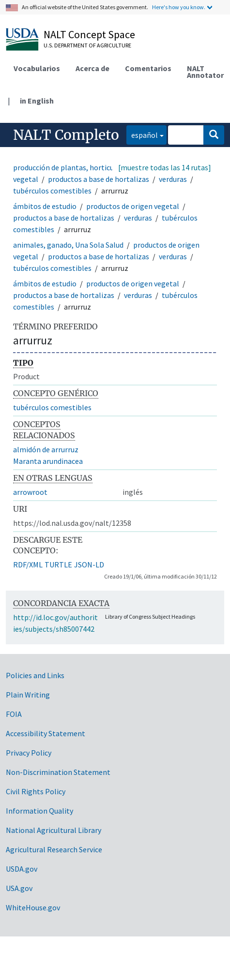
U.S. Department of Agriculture (87, 45)
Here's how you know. (179, 7)
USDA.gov (22, 869)
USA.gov (19, 888)
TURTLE (58, 564)
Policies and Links (35, 675)
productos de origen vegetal (133, 206)
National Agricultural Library (54, 830)
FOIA (14, 714)
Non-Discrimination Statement (58, 772)
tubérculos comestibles (52, 191)
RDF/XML (28, 564)
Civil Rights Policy (36, 791)
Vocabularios (37, 68)
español (142, 134)
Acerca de (92, 68)
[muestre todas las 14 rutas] (165, 167)
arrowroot (30, 492)
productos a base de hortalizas (99, 179)
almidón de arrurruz (46, 449)
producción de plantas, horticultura (72, 167)
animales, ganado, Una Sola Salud (68, 245)
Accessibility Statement (46, 733)
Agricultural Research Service (54, 849)
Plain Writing (28, 695)
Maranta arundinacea (48, 461)
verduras (173, 179)
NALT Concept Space (89, 34)
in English (37, 101)
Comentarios (148, 68)
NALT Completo (66, 135)
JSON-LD (89, 564)
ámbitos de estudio (45, 206)
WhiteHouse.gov (33, 907)
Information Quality (39, 811)
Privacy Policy (29, 753)
